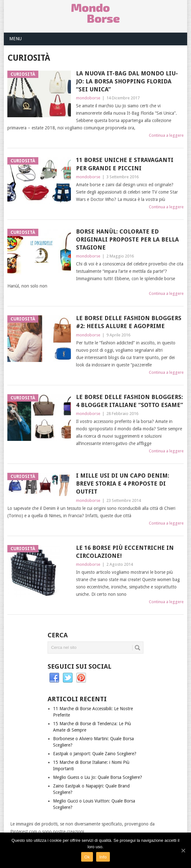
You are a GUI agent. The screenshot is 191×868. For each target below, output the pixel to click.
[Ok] (183, 850)
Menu (15, 39)
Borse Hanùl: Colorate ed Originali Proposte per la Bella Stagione (127, 239)
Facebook (54, 678)
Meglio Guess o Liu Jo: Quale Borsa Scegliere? (98, 777)
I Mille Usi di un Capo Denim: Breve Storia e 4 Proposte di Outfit (123, 484)
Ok (87, 857)
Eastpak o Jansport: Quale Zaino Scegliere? (95, 754)
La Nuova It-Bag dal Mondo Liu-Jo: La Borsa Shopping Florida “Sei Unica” (127, 81)
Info (103, 857)
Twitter (68, 678)
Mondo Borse (95, 13)
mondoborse (88, 98)
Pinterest (81, 678)
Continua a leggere (166, 135)
